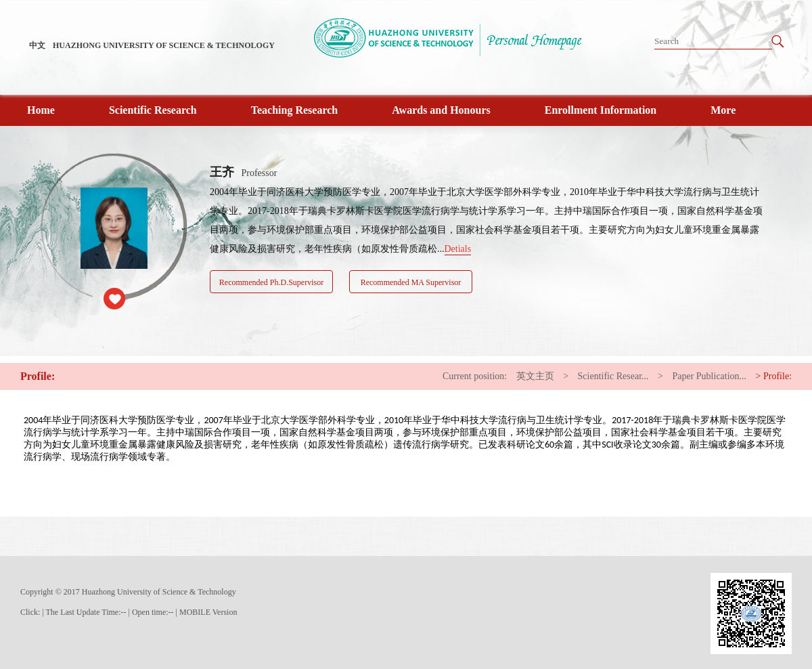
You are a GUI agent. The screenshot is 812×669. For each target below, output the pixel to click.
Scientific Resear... (613, 376)
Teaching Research (294, 110)
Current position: (475, 376)
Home (41, 110)
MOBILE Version (208, 612)
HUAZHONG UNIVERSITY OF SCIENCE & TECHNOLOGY (164, 45)
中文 (37, 45)
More (723, 110)
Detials (458, 249)
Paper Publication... (709, 376)
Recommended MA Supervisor (411, 282)
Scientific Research (153, 110)
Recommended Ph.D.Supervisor (271, 282)
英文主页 (535, 376)
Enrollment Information (601, 110)
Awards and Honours (441, 110)
